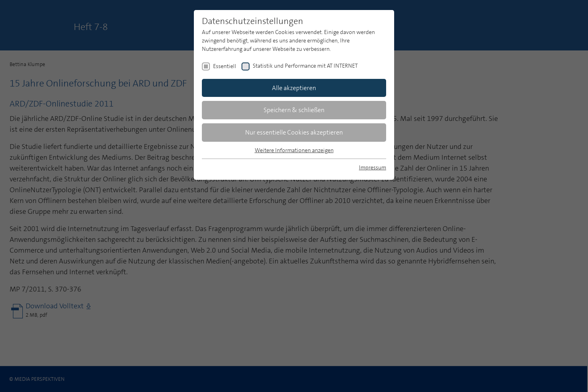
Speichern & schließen (294, 110)
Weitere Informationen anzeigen (294, 150)
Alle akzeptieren (294, 88)
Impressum (373, 167)
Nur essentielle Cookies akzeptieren (294, 132)
